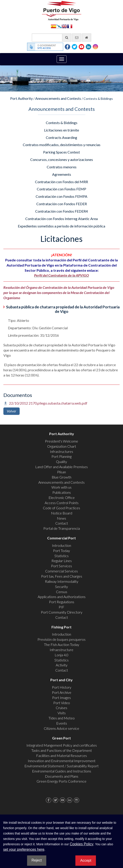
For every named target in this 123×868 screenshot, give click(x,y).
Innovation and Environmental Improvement (62, 761)
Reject (37, 860)
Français (70, 26)
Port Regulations (62, 602)
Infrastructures (61, 451)
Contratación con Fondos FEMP (61, 189)
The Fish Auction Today (62, 644)
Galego (59, 26)
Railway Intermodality (62, 581)
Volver (12, 411)
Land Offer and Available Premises (61, 467)
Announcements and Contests (58, 98)
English (64, 26)
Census (62, 592)
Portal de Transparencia (62, 528)
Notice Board (62, 513)
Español (53, 26)
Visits (62, 713)
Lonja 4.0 (61, 655)
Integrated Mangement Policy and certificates (62, 745)
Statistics (61, 556)
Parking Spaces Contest (61, 152)
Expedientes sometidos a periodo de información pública (61, 226)
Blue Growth (61, 477)
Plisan (61, 472)
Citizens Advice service (61, 728)
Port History (62, 687)
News (61, 518)
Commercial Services (61, 571)
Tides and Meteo (62, 718)
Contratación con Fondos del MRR (61, 182)
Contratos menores (62, 167)
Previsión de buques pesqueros (61, 639)
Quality (61, 462)
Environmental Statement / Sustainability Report (61, 766)
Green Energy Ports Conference (61, 781)
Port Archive (62, 692)
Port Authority (21, 98)
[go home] (87, 38)
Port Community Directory (62, 612)
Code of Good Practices (61, 508)
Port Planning (61, 456)
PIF (61, 607)
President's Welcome (61, 441)
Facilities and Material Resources (61, 756)
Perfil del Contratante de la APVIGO (61, 275)
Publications (62, 492)
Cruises (61, 708)
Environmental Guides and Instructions (62, 771)
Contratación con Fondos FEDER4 (61, 211)
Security (61, 586)
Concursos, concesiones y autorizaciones (62, 159)
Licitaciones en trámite (61, 130)
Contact (62, 523)
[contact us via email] (77, 38)
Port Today (61, 551)
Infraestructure (61, 650)
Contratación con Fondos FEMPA (61, 196)
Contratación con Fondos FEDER (62, 204)
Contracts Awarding (61, 137)
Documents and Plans (62, 776)
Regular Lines (62, 561)
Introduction (61, 545)
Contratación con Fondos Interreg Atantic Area (61, 219)
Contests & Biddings (62, 123)
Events (62, 723)
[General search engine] (52, 38)
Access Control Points (62, 503)
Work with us (61, 487)
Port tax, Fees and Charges (62, 576)
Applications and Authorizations (62, 597)
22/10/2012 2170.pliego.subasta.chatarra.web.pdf (48, 403)
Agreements (62, 174)
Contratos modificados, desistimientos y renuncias (62, 145)
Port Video (62, 703)
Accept (86, 860)
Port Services (61, 566)
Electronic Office (62, 497)
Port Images (61, 698)
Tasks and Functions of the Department (62, 750)
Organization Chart (62, 446)
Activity (62, 665)
